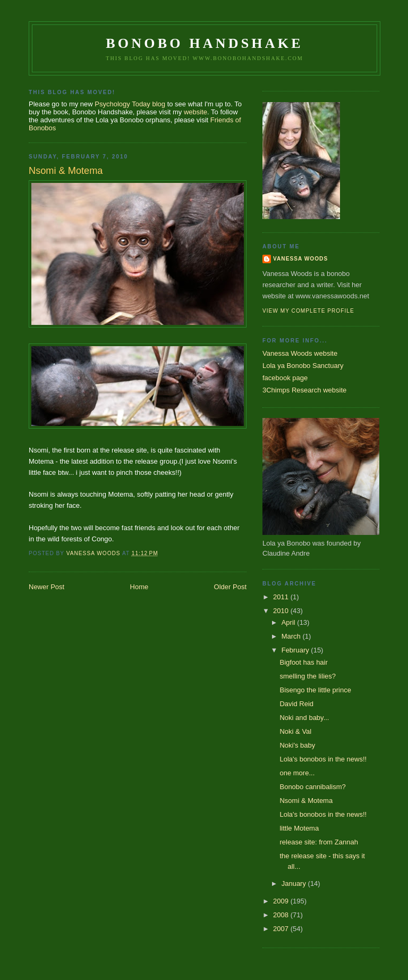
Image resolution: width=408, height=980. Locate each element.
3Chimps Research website (304, 390)
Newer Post (46, 587)
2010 (282, 611)
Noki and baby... (304, 718)
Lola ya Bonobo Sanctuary (303, 366)
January (295, 883)
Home (139, 587)
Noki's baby (297, 745)
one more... (297, 773)
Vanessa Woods (300, 259)
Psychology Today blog (130, 104)
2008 (282, 915)
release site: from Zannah (318, 842)
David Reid (296, 704)
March (292, 636)
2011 (282, 597)
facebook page (285, 378)
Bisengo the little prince (315, 690)
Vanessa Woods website (300, 353)
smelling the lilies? (308, 676)
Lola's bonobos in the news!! (323, 759)
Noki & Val (295, 731)
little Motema (299, 828)
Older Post (230, 587)
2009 (282, 901)
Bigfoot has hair (303, 662)
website (195, 112)
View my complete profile (308, 311)
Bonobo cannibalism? (312, 787)
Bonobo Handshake (204, 43)
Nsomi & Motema (306, 801)
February (296, 650)
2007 (282, 929)
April (290, 622)
